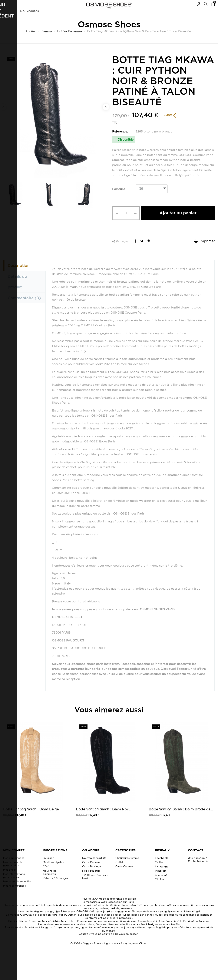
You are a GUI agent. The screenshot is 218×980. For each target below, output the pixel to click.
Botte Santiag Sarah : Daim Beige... (32, 817)
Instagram (161, 875)
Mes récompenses (14, 894)
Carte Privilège (92, 875)
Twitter (159, 870)
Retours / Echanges (55, 886)
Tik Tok (160, 888)
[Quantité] (126, 221)
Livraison (48, 866)
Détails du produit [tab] (17, 290)
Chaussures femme (127, 866)
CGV (46, 875)
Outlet (119, 870)
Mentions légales (53, 870)
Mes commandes (14, 866)
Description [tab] (19, 274)
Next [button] (106, 115)
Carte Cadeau (91, 870)
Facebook (161, 866)
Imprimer (205, 249)
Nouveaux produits (94, 866)
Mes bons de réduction (18, 890)
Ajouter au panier (178, 221)
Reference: (120, 140)
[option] (54, 124)
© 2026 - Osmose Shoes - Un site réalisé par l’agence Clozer (109, 952)
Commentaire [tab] (24, 306)
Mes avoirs (10, 878)
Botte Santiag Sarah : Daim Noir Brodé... (103, 818)
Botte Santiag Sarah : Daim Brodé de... (181, 817)
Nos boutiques (91, 879)
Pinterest (161, 879)
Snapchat (161, 883)
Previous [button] (3, 115)
